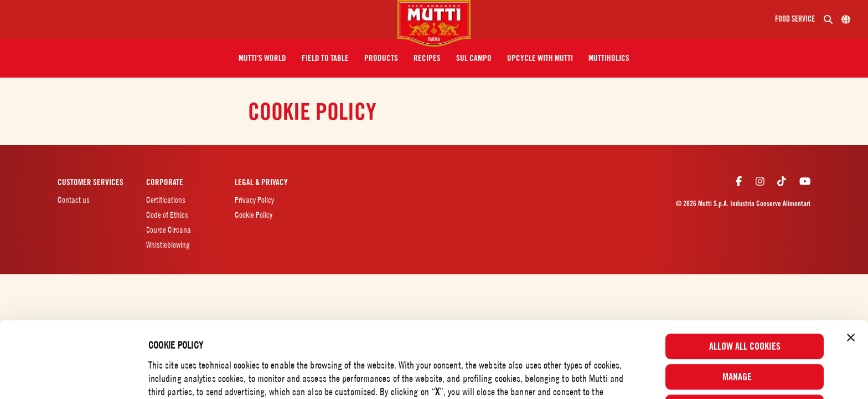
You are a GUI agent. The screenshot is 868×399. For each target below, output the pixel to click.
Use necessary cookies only (745, 336)
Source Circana (169, 230)
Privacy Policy (254, 200)
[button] (262, 58)
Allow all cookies (745, 275)
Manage (745, 306)
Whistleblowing (168, 245)
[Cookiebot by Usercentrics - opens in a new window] (72, 376)
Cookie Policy (526, 360)
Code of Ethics (167, 215)
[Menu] (203, 19)
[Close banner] (851, 267)
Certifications (166, 200)
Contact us (74, 200)
